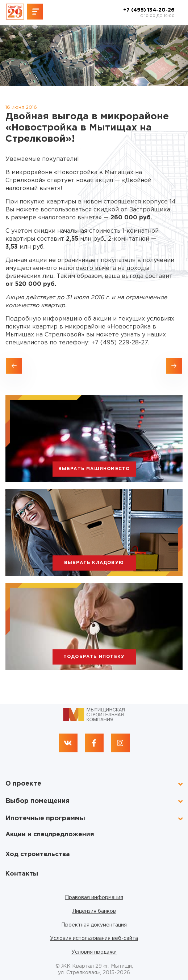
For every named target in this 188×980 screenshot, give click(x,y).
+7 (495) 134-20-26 (149, 13)
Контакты (22, 874)
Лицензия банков (94, 911)
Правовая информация (94, 898)
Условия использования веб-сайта (94, 938)
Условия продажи (94, 952)
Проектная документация (94, 925)
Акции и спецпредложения (50, 835)
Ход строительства (38, 854)
